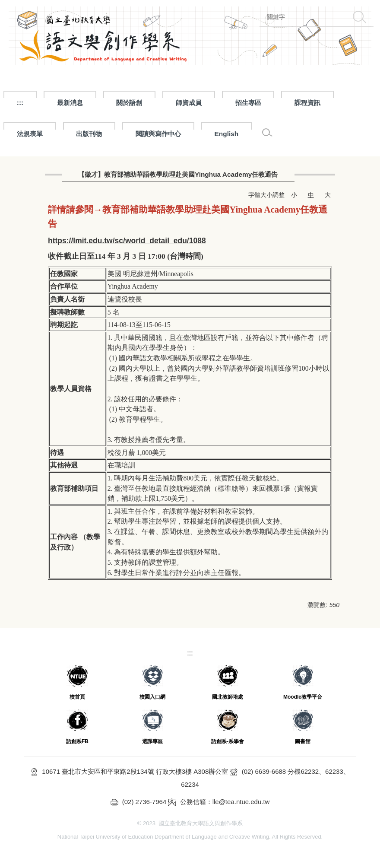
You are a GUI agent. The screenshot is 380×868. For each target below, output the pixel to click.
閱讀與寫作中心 (158, 134)
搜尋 (359, 17)
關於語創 (129, 103)
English (227, 134)
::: (20, 103)
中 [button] (311, 195)
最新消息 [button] (70, 103)
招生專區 (248, 103)
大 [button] (328, 195)
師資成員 (189, 103)
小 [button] (294, 195)
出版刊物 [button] (89, 134)
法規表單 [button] (30, 134)
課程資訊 (307, 103)
